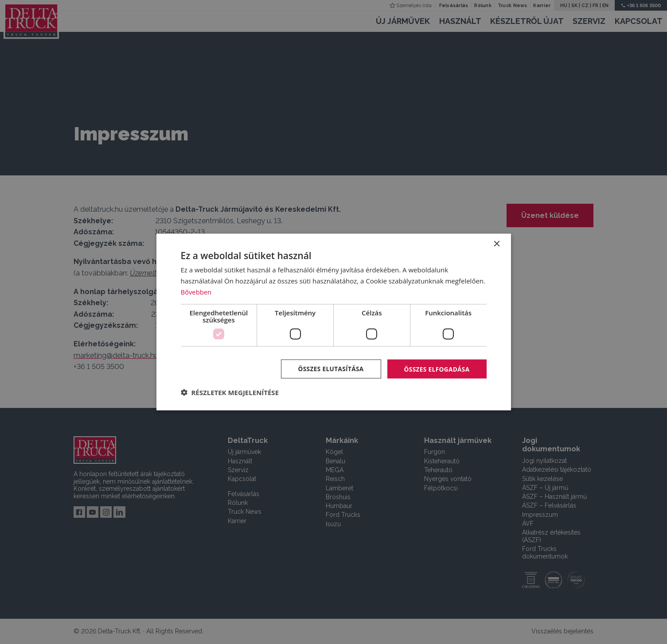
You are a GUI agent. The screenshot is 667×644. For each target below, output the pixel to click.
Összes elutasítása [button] (328, 368)
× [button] (497, 244)
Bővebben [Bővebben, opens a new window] (197, 291)
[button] (230, 392)
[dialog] (334, 322)
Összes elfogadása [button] (436, 368)
